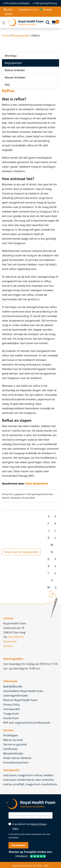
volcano (6, 498)
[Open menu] (4, 22)
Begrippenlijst (21, 35)
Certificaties (10, 749)
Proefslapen (11, 735)
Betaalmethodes (13, 753)
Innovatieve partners (16, 762)
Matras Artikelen (15, 70)
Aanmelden (18, 845)
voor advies (8, 12)
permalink (30, 498)
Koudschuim (11, 718)
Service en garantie (15, 744)
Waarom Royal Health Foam (20, 700)
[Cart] (54, 22)
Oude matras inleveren (17, 758)
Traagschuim (11, 714)
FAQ (7, 85)
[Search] (48, 22)
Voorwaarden (12, 709)
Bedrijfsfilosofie (13, 686)
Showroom (10, 641)
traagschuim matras (30, 775)
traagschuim (33, 784)
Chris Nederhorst (37, 484)
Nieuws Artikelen (15, 77)
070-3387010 (16, 637)
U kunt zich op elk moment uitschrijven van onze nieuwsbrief (29, 836)
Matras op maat (13, 740)
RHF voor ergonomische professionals (27, 723)
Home (6, 35)
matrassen (10, 775)
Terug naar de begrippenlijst (21, 552)
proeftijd (19, 784)
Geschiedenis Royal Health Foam (23, 691)
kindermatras (26, 780)
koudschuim (50, 784)
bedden (49, 775)
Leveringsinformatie (16, 696)
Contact (8, 646)
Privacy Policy (12, 705)
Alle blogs (11, 56)
